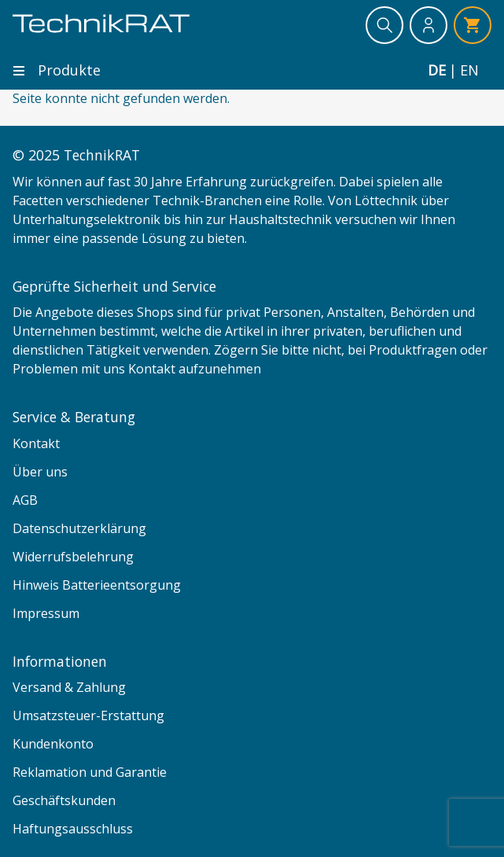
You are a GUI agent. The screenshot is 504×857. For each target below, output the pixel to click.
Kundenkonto (53, 744)
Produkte (57, 70)
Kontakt (36, 443)
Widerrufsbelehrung (73, 557)
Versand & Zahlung (69, 687)
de (437, 70)
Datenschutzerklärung (79, 528)
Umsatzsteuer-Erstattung (88, 715)
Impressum (46, 613)
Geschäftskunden (64, 800)
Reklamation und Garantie (90, 772)
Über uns (40, 472)
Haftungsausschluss (73, 829)
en (469, 70)
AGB (25, 500)
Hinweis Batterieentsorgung (97, 585)
